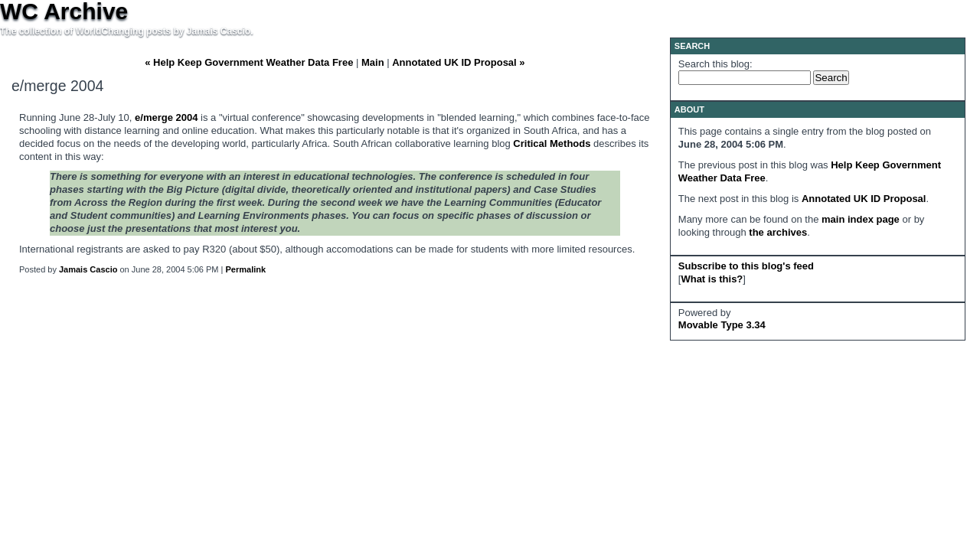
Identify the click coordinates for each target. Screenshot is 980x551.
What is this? (712, 279)
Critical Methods (552, 143)
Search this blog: (715, 64)
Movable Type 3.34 (722, 325)
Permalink (246, 269)
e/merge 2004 (166, 117)
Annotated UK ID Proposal (864, 199)
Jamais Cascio (88, 269)
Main (373, 62)
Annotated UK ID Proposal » (458, 62)
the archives (778, 232)
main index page (861, 219)
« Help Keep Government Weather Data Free (249, 62)
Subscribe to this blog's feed (746, 266)
